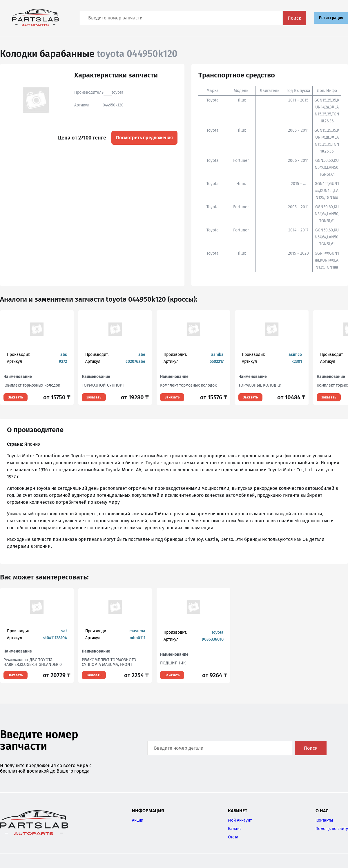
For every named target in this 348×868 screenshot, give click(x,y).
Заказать (16, 397)
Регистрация (331, 18)
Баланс (235, 829)
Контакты (324, 820)
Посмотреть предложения (144, 138)
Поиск (294, 18)
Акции (138, 820)
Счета (233, 837)
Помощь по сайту (332, 829)
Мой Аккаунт (240, 820)
